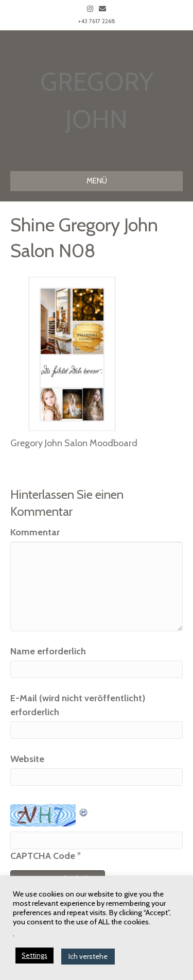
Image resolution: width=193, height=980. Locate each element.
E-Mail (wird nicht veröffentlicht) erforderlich (78, 705)
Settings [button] (34, 955)
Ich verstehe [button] (88, 956)
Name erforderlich (48, 651)
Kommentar (35, 532)
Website (27, 759)
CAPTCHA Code (43, 856)
